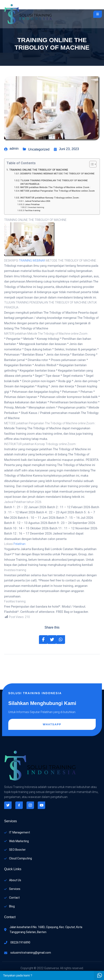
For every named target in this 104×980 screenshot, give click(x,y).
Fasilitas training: (33, 210)
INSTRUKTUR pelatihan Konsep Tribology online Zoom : (50, 198)
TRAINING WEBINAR (32, 261)
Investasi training (36, 207)
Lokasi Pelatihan (32, 204)
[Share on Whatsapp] (61, 640)
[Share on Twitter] (52, 640)
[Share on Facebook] (43, 640)
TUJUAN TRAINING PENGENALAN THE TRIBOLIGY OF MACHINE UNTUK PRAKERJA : (54, 182)
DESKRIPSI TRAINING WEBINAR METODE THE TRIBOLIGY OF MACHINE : (57, 175)
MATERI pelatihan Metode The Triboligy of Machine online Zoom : (55, 187)
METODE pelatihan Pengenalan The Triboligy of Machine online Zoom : (57, 193)
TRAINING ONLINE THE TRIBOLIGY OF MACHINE (39, 170)
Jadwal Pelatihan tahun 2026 (37, 201)
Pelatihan (19, 544)
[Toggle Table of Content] (91, 164)
